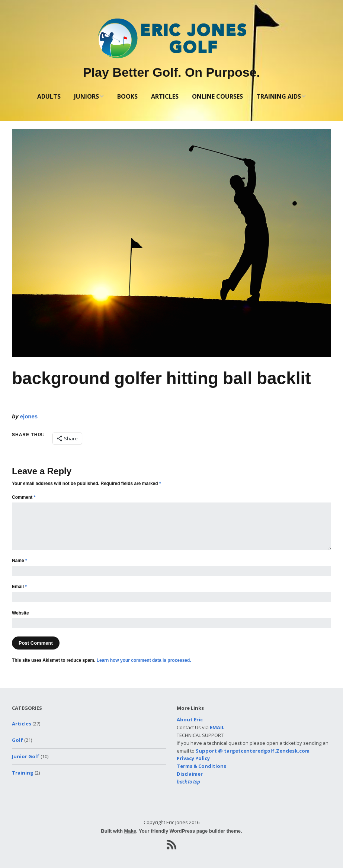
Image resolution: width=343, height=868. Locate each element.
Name (20, 561)
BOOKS (127, 96)
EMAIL (217, 727)
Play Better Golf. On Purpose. (171, 72)
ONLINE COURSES (217, 96)
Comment (24, 497)
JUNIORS (86, 96)
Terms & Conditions (201, 766)
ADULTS (49, 96)
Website (20, 613)
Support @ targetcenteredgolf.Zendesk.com (253, 751)
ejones (29, 416)
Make (130, 831)
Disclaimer (190, 774)
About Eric (190, 719)
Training (23, 773)
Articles (22, 724)
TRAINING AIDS (279, 96)
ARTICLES (165, 96)
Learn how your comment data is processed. (144, 660)
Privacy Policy (193, 758)
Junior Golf (26, 756)
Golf (17, 740)
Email (19, 587)
